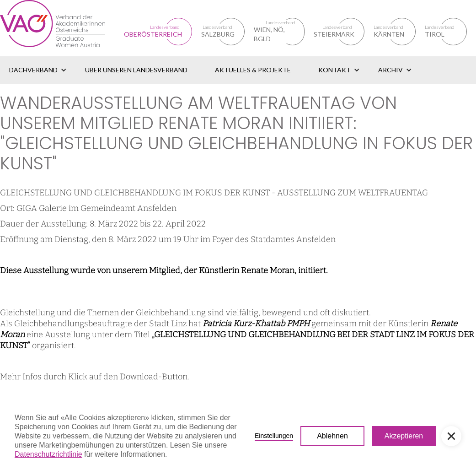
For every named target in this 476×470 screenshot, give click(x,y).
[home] (62, 28)
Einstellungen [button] (274, 436)
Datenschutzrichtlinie (48, 454)
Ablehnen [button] (332, 436)
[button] (38, 70)
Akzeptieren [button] (404, 436)
